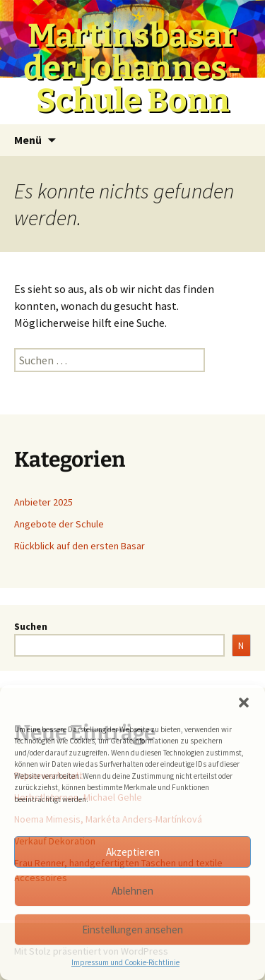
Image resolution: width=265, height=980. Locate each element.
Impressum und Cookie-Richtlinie (125, 962)
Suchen (31, 626)
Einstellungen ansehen (132, 930)
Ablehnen (132, 891)
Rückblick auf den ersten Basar (79, 546)
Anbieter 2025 (43, 502)
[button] (244, 703)
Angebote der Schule (59, 524)
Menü (28, 140)
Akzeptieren (133, 852)
